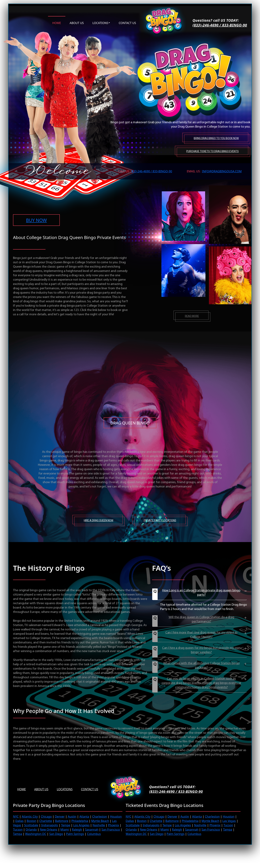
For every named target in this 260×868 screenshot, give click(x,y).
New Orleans (49, 829)
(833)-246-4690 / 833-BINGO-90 (220, 25)
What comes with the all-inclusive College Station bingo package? (201, 665)
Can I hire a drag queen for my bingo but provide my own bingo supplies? (201, 650)
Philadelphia (80, 821)
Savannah (92, 829)
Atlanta (84, 816)
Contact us (127, 23)
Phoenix (113, 825)
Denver (60, 816)
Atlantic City (30, 816)
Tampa (18, 834)
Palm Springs (75, 834)
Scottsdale (31, 825)
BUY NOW (37, 220)
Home (57, 23)
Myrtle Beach (100, 821)
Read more (192, 316)
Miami (65, 829)
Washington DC (36, 834)
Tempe (66, 825)
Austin (72, 816)
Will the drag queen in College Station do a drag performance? (201, 619)
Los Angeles (81, 825)
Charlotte (46, 821)
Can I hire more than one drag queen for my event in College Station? (201, 635)
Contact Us (91, 789)
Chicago (46, 816)
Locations (100, 23)
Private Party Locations (160, 520)
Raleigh (77, 829)
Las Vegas (229, 821)
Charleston (100, 816)
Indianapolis (50, 825)
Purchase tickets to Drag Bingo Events (212, 151)
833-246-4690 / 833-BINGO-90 (152, 171)
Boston (32, 821)
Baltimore (62, 821)
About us (77, 23)
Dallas (19, 821)
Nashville (99, 825)
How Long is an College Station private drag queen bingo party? (201, 593)
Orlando (31, 829)
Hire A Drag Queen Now (98, 520)
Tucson (18, 829)
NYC (16, 816)
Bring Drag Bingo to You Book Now (216, 138)
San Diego (56, 834)
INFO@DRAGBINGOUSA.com (222, 171)
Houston (116, 816)
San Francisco (111, 829)
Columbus (94, 834)
